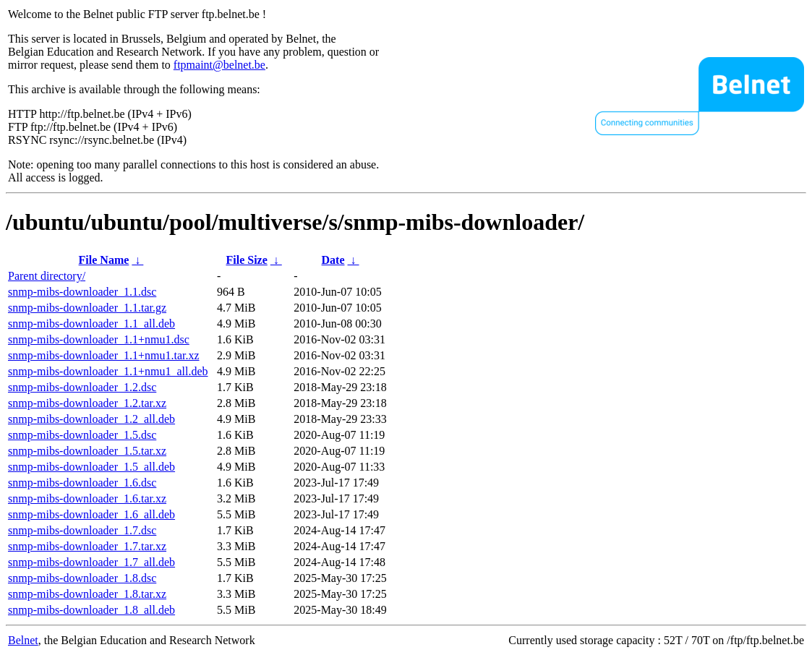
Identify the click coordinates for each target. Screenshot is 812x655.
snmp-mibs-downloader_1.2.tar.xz (87, 403)
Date (333, 260)
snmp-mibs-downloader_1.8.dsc (82, 578)
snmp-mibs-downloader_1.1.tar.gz (87, 308)
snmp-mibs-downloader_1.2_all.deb (91, 419)
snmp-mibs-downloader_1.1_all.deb (91, 324)
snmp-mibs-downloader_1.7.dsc (82, 530)
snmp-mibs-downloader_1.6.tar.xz (87, 498)
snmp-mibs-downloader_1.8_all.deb (91, 610)
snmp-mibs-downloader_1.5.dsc (82, 435)
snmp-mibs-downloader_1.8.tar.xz (87, 594)
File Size (246, 260)
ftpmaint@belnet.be (219, 65)
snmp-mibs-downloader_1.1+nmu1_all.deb (108, 371)
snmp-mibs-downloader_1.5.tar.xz (87, 451)
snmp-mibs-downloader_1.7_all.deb (91, 562)
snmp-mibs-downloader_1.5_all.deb (91, 467)
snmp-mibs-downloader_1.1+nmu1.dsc (99, 339)
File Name (104, 260)
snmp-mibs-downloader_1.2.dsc (82, 387)
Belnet (23, 640)
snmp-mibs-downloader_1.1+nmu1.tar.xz (104, 355)
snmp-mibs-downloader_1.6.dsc (82, 483)
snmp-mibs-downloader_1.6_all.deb (91, 514)
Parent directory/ (47, 276)
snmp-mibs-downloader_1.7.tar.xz (87, 546)
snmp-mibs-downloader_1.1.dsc (82, 292)
